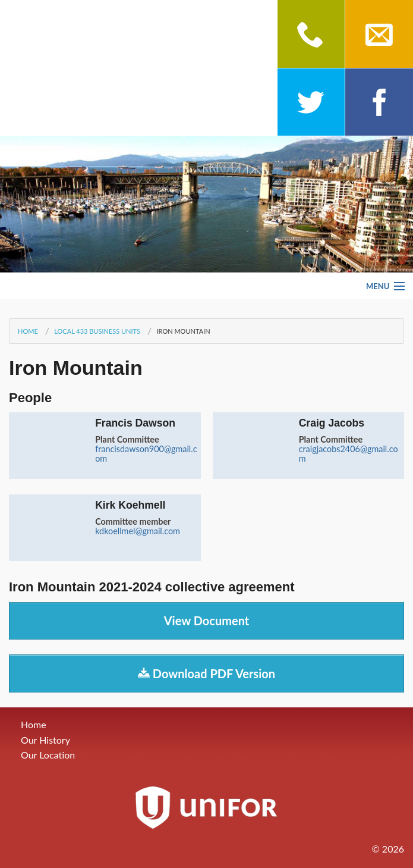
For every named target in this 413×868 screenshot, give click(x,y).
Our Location (48, 755)
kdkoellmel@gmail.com (138, 531)
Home (28, 331)
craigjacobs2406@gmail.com (349, 454)
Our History (45, 740)
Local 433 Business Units (97, 331)
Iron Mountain (183, 331)
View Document (207, 621)
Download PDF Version (206, 673)
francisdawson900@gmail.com (146, 454)
